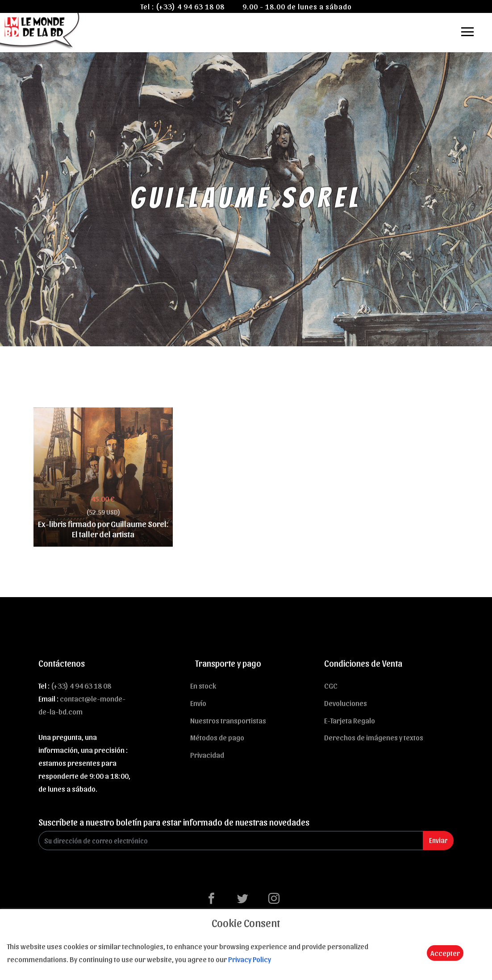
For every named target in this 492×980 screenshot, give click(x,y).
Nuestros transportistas (228, 720)
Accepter (445, 953)
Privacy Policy (250, 959)
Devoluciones (346, 703)
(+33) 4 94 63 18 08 (190, 6)
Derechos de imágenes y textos (374, 737)
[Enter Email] (231, 841)
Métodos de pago (217, 737)
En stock (203, 685)
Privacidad (207, 755)
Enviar (438, 840)
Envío (198, 703)
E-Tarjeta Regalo (350, 720)
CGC (331, 685)
